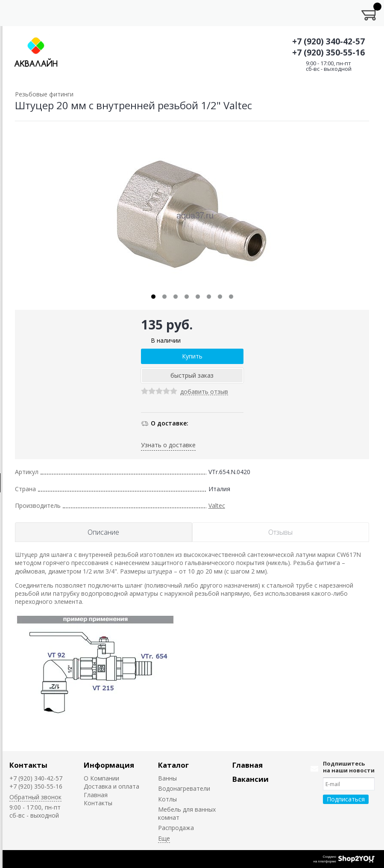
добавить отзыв (204, 392)
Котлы (167, 799)
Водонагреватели (184, 788)
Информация (109, 765)
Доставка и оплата (111, 786)
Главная (96, 795)
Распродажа (176, 828)
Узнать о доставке (168, 445)
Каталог (173, 765)
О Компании (101, 778)
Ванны (167, 778)
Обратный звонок (35, 797)
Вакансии (251, 779)
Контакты (28, 765)
